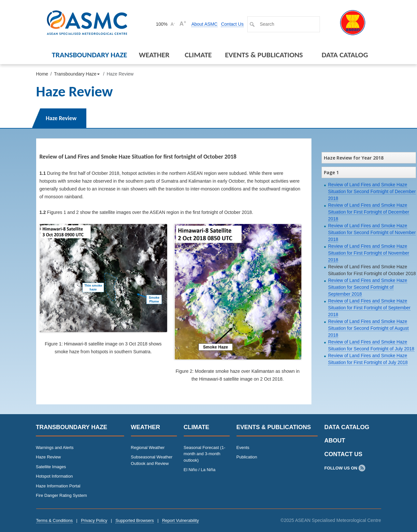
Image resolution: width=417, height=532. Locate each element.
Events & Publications (264, 55)
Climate (198, 55)
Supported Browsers (135, 520)
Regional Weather (148, 448)
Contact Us (232, 24)
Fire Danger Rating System (61, 495)
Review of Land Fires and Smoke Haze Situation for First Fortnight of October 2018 (372, 270)
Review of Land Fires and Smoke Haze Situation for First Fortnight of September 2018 (369, 308)
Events (243, 448)
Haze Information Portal (58, 486)
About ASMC (204, 24)
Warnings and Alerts (55, 448)
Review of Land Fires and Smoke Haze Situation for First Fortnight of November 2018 (369, 253)
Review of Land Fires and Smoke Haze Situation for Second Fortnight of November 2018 (372, 232)
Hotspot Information (54, 476)
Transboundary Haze (89, 55)
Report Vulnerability (180, 520)
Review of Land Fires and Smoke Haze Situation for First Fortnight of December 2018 (369, 212)
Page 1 (331, 172)
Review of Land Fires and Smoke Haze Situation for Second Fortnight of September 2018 (368, 287)
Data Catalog (345, 55)
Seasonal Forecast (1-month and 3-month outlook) (205, 454)
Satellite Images (51, 467)
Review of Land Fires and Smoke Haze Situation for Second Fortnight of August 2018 (368, 328)
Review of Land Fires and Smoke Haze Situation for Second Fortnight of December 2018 (372, 191)
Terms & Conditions (55, 520)
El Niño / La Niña (200, 470)
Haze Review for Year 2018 (354, 158)
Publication (247, 457)
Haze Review (61, 118)
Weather (154, 55)
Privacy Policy (94, 520)
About (335, 441)
